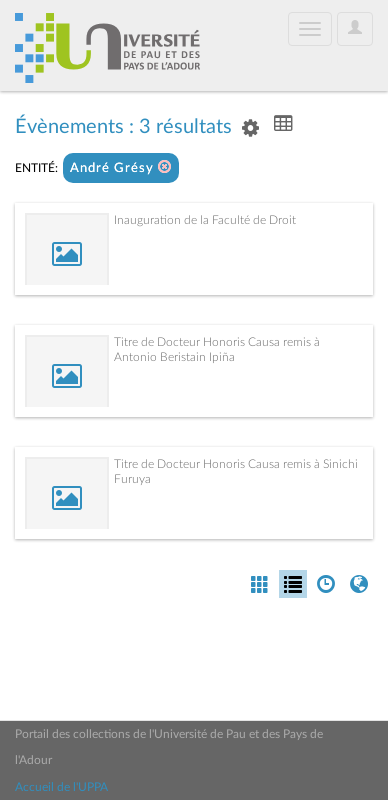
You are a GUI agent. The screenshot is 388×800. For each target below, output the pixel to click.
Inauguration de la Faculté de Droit (205, 220)
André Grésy (121, 167)
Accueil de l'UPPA (61, 787)
